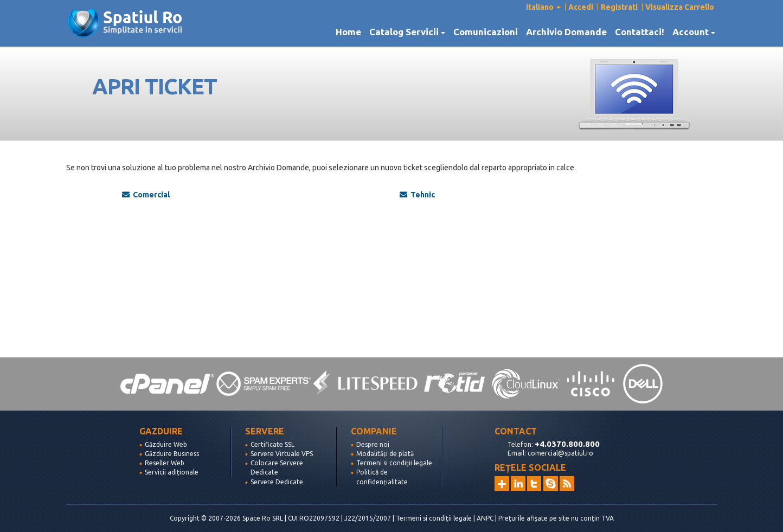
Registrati (619, 7)
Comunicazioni (486, 32)
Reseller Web (165, 463)
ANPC (485, 518)
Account (694, 32)
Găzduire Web (166, 444)
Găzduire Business (172, 454)
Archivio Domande (566, 32)
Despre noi (373, 444)
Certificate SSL (272, 444)
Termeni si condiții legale (394, 463)
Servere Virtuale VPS (282, 454)
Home (348, 32)
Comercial (146, 195)
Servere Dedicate (277, 482)
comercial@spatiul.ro (560, 453)
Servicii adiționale (172, 472)
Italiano (543, 7)
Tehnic (417, 195)
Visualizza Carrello (680, 7)
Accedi (581, 7)
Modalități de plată (385, 454)
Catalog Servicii (407, 32)
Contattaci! (640, 32)
